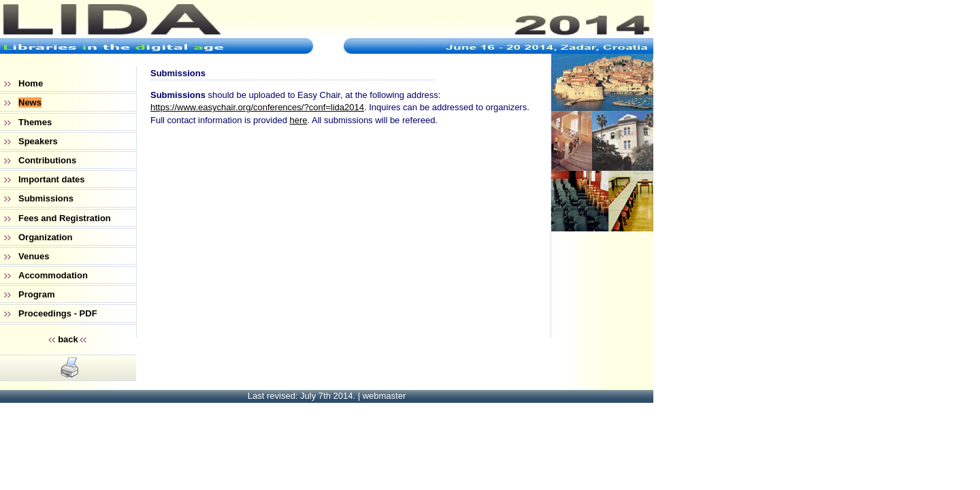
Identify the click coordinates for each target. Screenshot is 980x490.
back (68, 339)
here (298, 120)
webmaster (385, 396)
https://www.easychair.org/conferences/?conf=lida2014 (257, 107)
